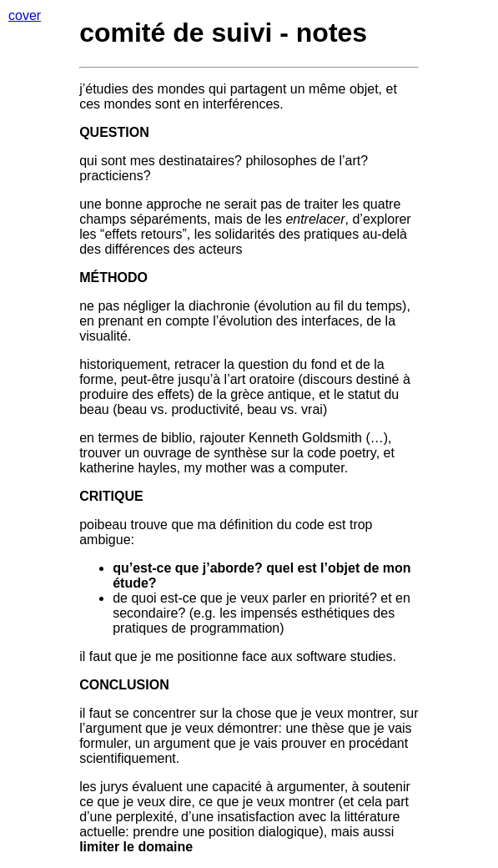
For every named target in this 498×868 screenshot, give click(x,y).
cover (25, 15)
